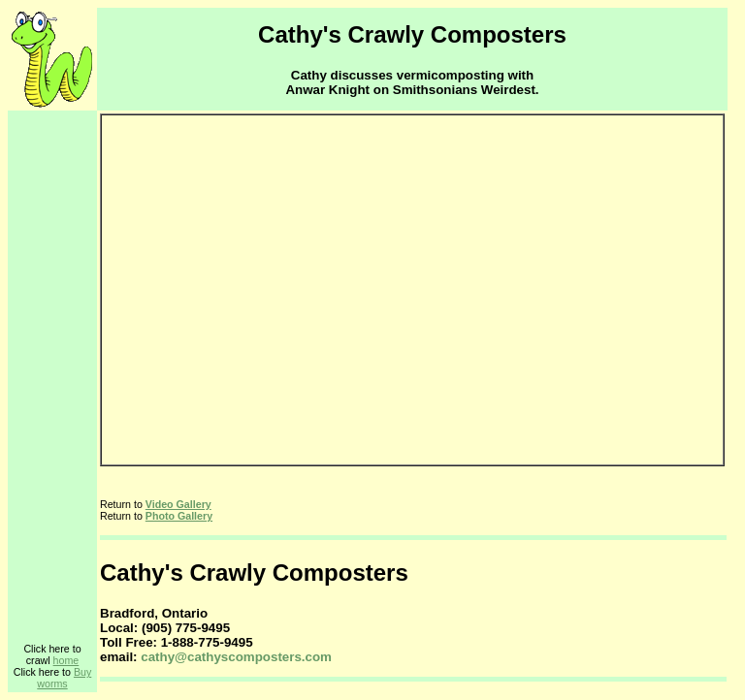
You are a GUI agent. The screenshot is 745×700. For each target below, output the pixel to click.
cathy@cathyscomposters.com (236, 657)
